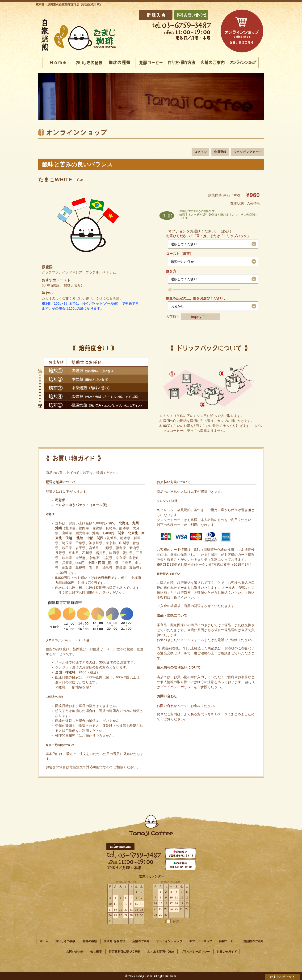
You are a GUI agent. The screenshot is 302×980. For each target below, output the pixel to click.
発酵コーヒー (228, 941)
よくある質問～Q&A (161, 952)
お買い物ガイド (227, 952)
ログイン (200, 152)
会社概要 (96, 952)
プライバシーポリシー (177, 687)
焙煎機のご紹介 (253, 941)
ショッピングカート (248, 152)
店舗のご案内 (141, 941)
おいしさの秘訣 (65, 941)
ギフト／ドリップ (201, 941)
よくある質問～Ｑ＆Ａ (201, 714)
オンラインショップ (169, 941)
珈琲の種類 (90, 941)
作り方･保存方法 (114, 941)
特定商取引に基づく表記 (125, 952)
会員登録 (220, 152)
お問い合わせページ (172, 706)
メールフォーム (192, 640)
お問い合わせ (75, 952)
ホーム (44, 941)
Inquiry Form (201, 317)
